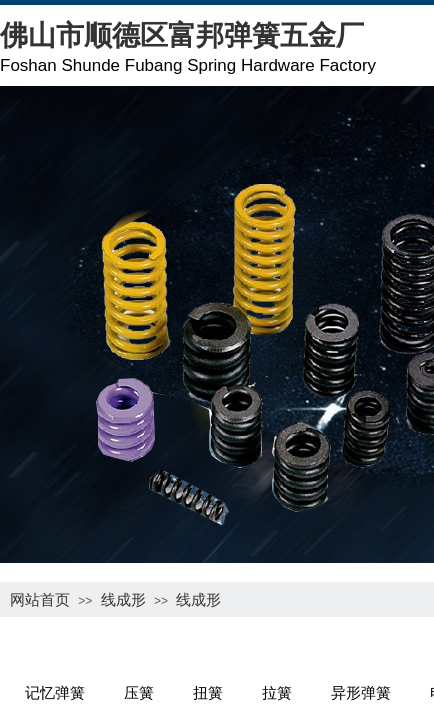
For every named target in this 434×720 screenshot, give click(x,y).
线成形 (123, 599)
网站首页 (40, 599)
